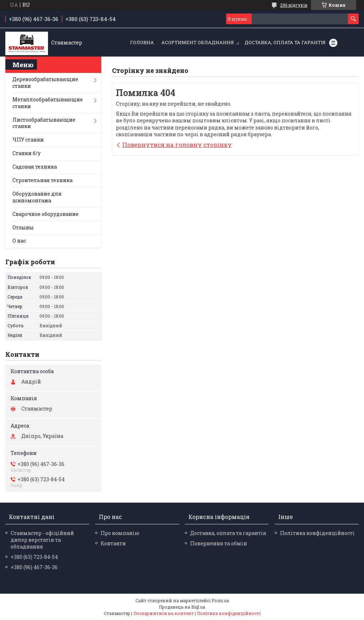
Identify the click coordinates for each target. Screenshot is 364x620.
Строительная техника (42, 180)
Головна (142, 42)
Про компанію (120, 533)
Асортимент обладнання (198, 42)
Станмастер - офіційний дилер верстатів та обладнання (42, 540)
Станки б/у (26, 153)
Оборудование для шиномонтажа (37, 197)
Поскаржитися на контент (164, 613)
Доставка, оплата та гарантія (285, 42)
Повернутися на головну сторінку (177, 145)
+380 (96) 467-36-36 (34, 567)
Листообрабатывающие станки (44, 123)
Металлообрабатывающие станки (48, 103)
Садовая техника (35, 167)
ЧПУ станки (28, 140)
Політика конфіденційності (317, 533)
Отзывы (23, 227)
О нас (19, 241)
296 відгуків (294, 5)
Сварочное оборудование (45, 214)
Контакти (113, 543)
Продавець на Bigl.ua (182, 607)
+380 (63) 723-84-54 (34, 557)
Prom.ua (220, 600)
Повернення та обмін (219, 543)
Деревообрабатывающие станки (45, 83)
